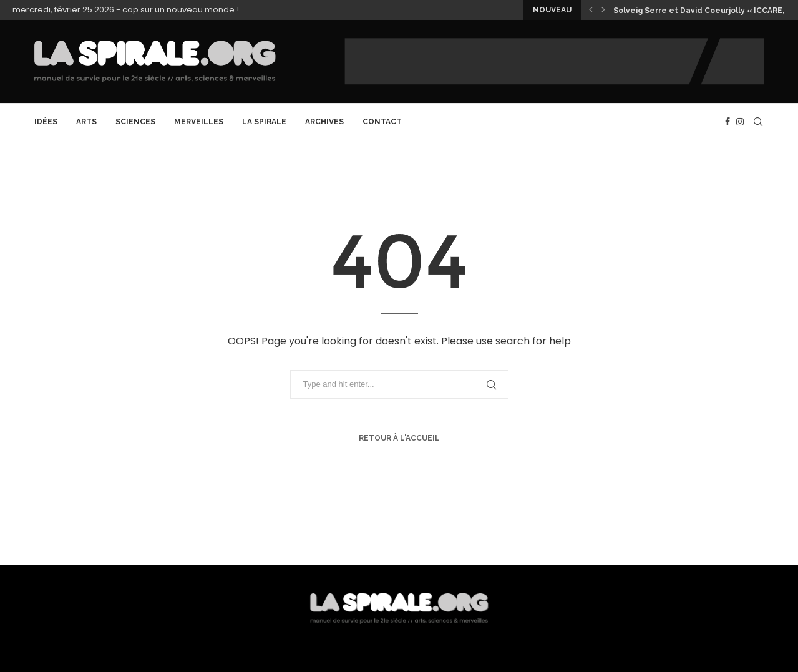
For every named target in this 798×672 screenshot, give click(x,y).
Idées (46, 122)
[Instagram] (740, 122)
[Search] (758, 122)
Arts (86, 122)
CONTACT (382, 122)
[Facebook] (727, 122)
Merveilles (199, 122)
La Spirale (264, 122)
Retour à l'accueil (399, 438)
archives (324, 122)
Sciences (135, 122)
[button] (591, 10)
